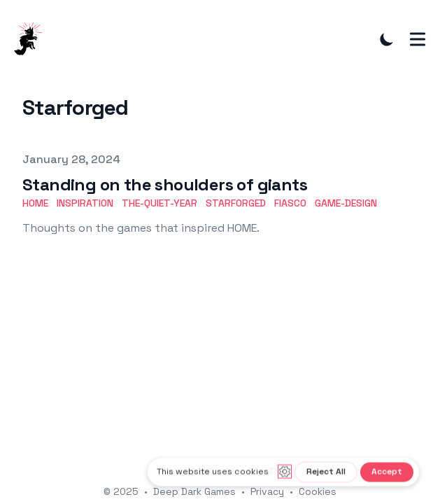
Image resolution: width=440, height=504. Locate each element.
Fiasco (290, 203)
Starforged (236, 203)
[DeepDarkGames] (32, 39)
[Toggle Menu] (418, 39)
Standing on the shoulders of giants (165, 184)
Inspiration (85, 203)
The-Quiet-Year (159, 203)
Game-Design (346, 203)
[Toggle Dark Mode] (387, 39)
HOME (35, 203)
